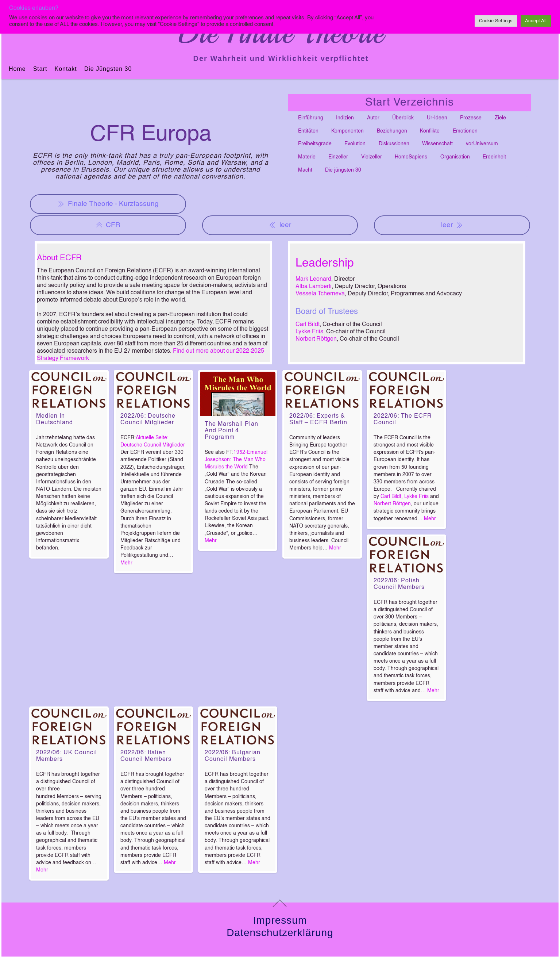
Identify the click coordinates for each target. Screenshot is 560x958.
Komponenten (347, 131)
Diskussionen (394, 144)
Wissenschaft (437, 144)
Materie (307, 157)
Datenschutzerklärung (280, 933)
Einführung (311, 118)
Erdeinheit (494, 157)
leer (280, 225)
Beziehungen (392, 131)
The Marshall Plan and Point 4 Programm (231, 431)
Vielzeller (372, 157)
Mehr (126, 563)
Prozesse (471, 118)
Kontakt (65, 69)
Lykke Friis (309, 332)
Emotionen (465, 131)
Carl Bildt (308, 325)
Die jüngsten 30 (108, 69)
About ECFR (59, 258)
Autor (373, 118)
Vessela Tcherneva (320, 294)
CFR (108, 225)
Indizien (345, 118)
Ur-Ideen (437, 118)
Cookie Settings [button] (496, 21)
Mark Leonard (313, 279)
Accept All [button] (536, 21)
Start (40, 69)
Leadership (325, 263)
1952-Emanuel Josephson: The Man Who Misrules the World (236, 460)
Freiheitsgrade (315, 144)
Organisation (455, 157)
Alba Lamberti (314, 287)
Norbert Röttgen (316, 339)
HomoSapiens (411, 157)
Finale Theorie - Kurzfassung (108, 204)
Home (17, 69)
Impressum (280, 920)
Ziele (500, 118)
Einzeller (338, 157)
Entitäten (308, 131)
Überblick (403, 118)
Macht (305, 170)
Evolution (355, 144)
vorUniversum (482, 144)
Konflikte (430, 131)
